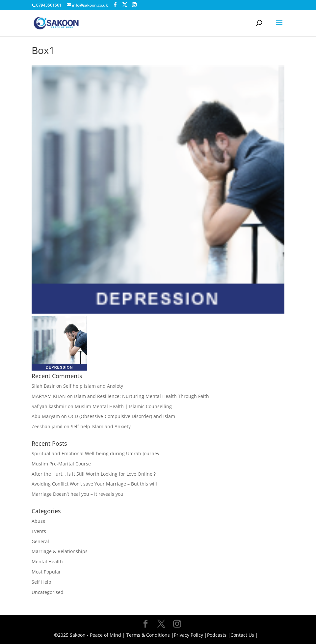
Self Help (41, 582)
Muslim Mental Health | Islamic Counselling (123, 406)
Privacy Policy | (190, 635)
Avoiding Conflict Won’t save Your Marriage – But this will (94, 484)
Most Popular (46, 572)
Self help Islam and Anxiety (93, 386)
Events (39, 531)
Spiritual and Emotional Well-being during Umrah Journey (95, 453)
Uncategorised (48, 592)
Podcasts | (219, 635)
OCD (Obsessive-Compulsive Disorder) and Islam (122, 416)
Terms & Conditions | (150, 635)
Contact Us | (244, 635)
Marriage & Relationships (60, 551)
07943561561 (49, 5)
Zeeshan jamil (47, 426)
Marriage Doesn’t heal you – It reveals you (78, 494)
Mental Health (47, 561)
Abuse (39, 521)
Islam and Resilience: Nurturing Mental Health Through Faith (142, 396)
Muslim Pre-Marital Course (61, 464)
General (40, 541)
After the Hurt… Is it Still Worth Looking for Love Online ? (94, 474)
